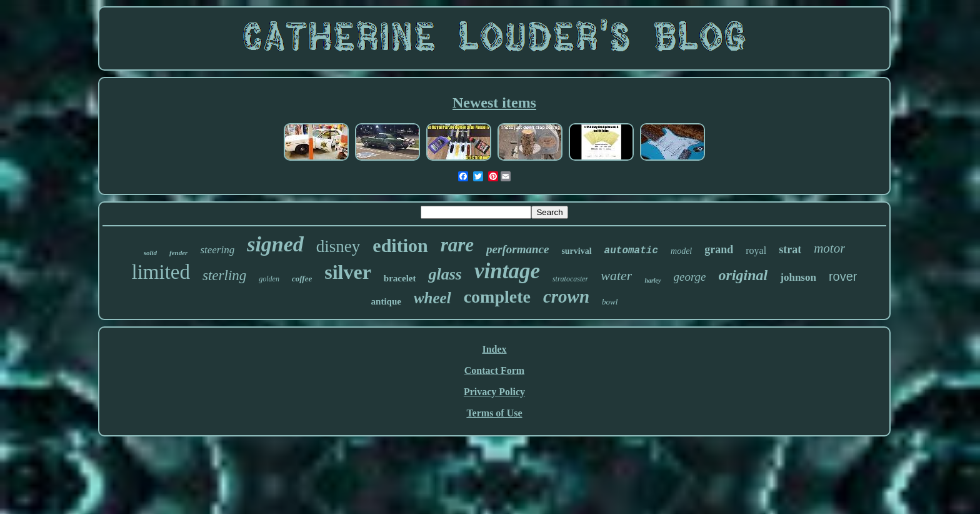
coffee (302, 279)
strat (790, 249)
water (616, 275)
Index (494, 349)
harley (652, 280)
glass (445, 274)
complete (497, 297)
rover (843, 276)
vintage (507, 271)
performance (517, 249)
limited (161, 272)
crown (566, 296)
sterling (224, 275)
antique (386, 301)
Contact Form (494, 370)
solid (150, 253)
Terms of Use (494, 413)
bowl (610, 302)
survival (576, 251)
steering (217, 250)
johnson (798, 277)
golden (269, 279)
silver (348, 272)
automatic (631, 251)
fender (178, 253)
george (690, 277)
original (743, 275)
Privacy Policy (494, 392)
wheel (432, 298)
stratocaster (570, 279)
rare (457, 245)
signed (275, 244)
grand (719, 249)
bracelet (400, 278)
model (681, 251)
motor (829, 248)
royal (756, 250)
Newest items (494, 103)
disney (338, 246)
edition (400, 245)
